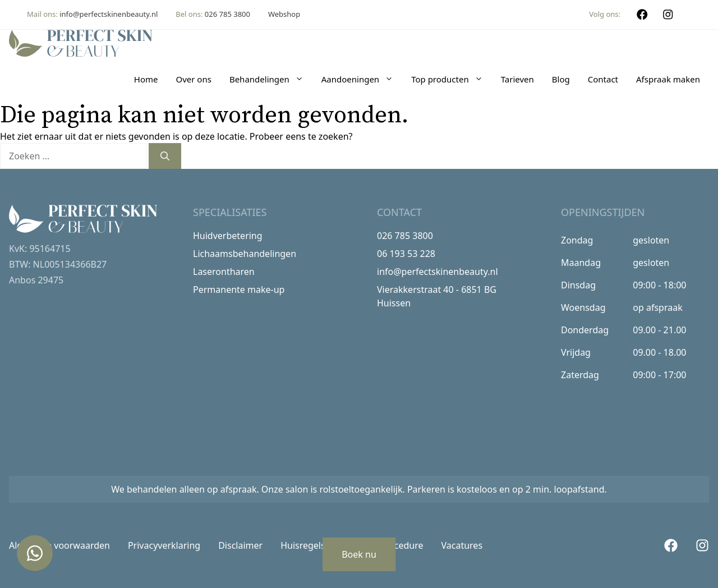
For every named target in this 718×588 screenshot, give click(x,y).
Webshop (284, 14)
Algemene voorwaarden (59, 545)
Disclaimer (240, 545)
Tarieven (517, 79)
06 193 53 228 (406, 254)
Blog (561, 79)
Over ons (193, 79)
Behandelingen (271, 79)
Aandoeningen (362, 79)
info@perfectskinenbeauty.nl (109, 14)
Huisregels (303, 545)
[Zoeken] (165, 156)
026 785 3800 (227, 14)
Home (146, 79)
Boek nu (359, 554)
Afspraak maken (668, 79)
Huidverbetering (228, 236)
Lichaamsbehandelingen (245, 254)
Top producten (452, 79)
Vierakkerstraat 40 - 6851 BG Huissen (437, 296)
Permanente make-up (239, 290)
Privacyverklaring (164, 545)
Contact (603, 79)
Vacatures (462, 545)
